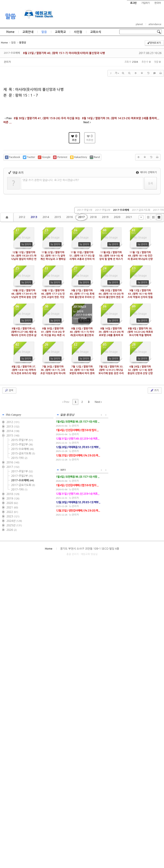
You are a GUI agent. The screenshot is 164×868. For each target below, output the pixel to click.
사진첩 (78, 32)
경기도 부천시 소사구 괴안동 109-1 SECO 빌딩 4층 (89, 548)
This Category (13, 415)
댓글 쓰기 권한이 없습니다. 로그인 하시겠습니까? (51, 180)
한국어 (158, 3)
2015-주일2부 (22, 444)
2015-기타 (19, 458)
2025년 (14, 525)
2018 (93, 217)
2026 (12, 530)
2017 (81, 217)
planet (139, 24)
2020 (117, 217)
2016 (69, 217)
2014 (46, 217)
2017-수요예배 (121, 210)
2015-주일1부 (22, 440)
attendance (155, 24)
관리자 (7, 62)
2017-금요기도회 (141, 210)
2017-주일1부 (85, 210)
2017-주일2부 (103, 210)
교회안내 (28, 32)
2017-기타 (19, 489)
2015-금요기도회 (23, 453)
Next (98, 402)
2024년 (14, 521)
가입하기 (145, 3)
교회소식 (96, 32)
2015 (58, 217)
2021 (129, 217)
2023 (13, 516)
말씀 (10, 16)
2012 (22, 217)
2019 (105, 217)
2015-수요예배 (22, 449)
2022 (12, 512)
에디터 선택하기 (146, 172)
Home (10, 32)
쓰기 (154, 390)
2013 (34, 217)
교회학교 (61, 32)
